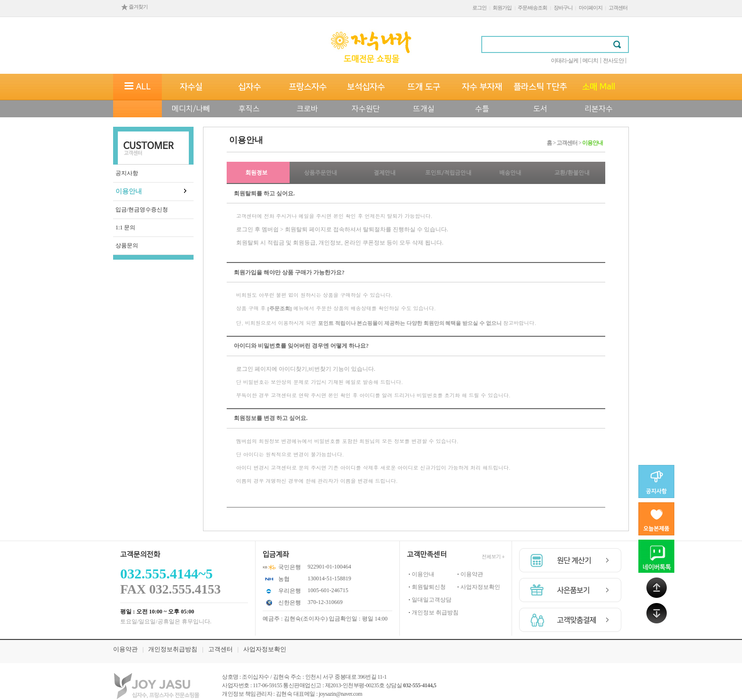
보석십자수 (366, 87)
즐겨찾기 (134, 7)
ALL (138, 87)
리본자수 (599, 109)
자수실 (191, 87)
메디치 (590, 61)
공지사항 (127, 173)
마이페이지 (591, 8)
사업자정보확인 (480, 587)
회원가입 (502, 8)
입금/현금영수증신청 (142, 210)
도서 (540, 109)
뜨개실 (424, 109)
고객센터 (618, 8)
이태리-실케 (565, 61)
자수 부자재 (482, 87)
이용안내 (129, 191)
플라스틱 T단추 (540, 87)
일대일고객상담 (432, 600)
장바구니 (563, 8)
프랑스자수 (308, 87)
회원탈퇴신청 (429, 587)
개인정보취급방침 (173, 649)
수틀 (482, 109)
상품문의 (127, 245)
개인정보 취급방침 (435, 612)
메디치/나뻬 (191, 109)
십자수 (249, 87)
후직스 (249, 109)
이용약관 (472, 574)
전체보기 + (493, 556)
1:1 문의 (125, 227)
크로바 (307, 109)
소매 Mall (599, 87)
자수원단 (366, 109)
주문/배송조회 (532, 8)
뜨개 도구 (424, 87)
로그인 (479, 8)
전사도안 (613, 61)
